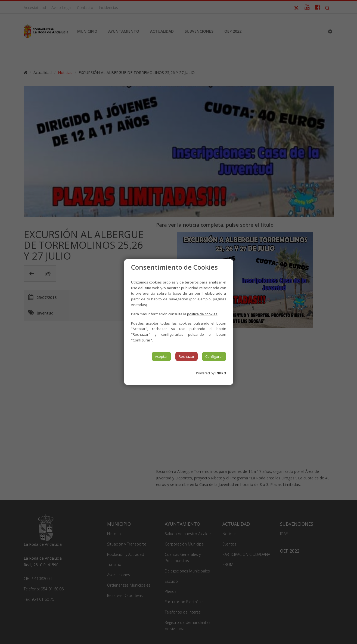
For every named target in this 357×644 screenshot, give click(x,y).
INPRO (221, 373)
